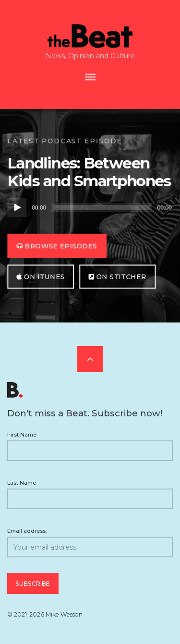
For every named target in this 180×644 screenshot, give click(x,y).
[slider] (102, 208)
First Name (22, 435)
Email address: (90, 543)
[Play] (17, 208)
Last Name (22, 483)
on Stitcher (118, 277)
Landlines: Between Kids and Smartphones (89, 172)
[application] (90, 208)
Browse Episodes (57, 246)
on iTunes (41, 277)
